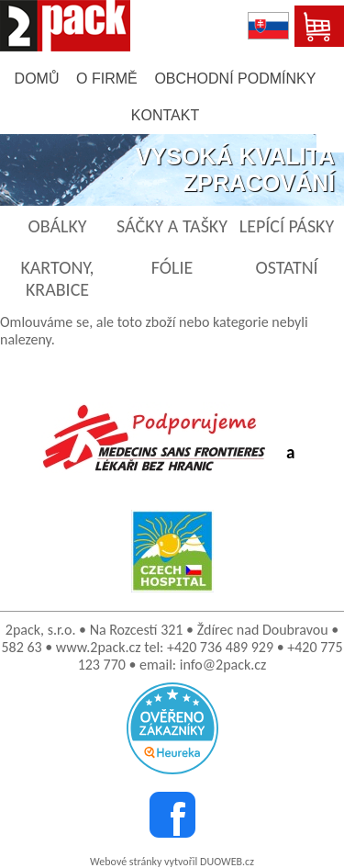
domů (37, 79)
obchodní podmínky (235, 79)
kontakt (165, 115)
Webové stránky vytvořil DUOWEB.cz (172, 862)
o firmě (107, 79)
